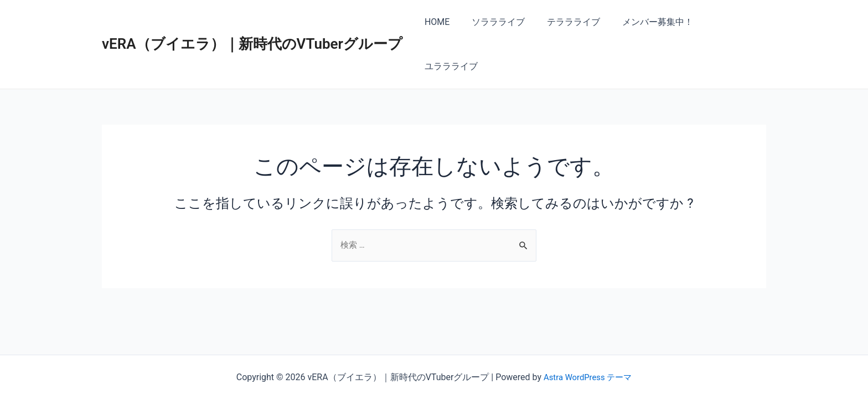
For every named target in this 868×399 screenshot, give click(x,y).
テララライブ (571, 22)
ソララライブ (500, 22)
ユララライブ (731, 22)
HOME (444, 22)
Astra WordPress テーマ (588, 377)
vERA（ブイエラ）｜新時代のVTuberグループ (252, 22)
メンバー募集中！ (651, 22)
